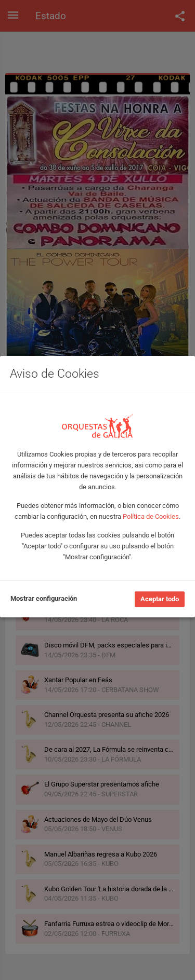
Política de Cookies (151, 516)
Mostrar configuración (44, 598)
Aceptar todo (160, 599)
